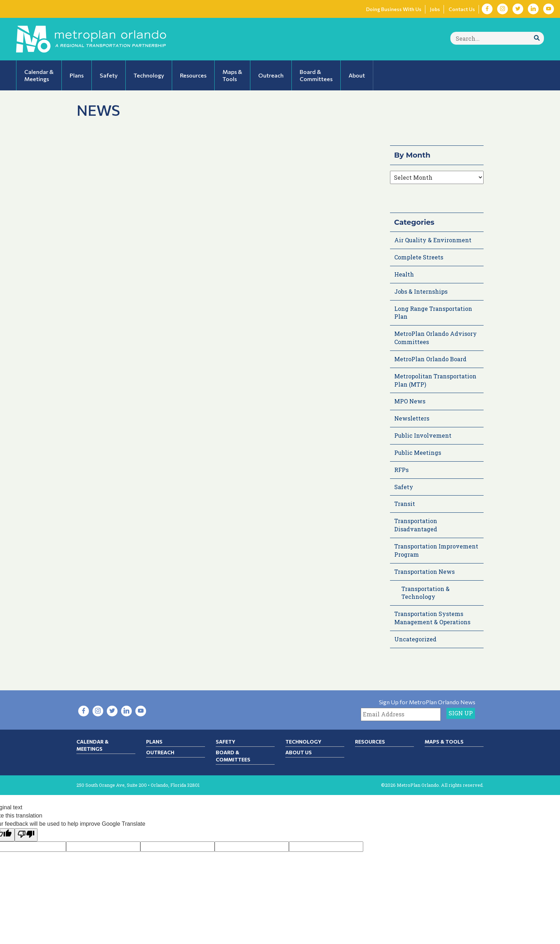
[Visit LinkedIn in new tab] (533, 9)
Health (404, 274)
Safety (404, 487)
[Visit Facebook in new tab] (487, 9)
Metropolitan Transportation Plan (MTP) (435, 380)
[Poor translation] (26, 835)
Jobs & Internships (421, 291)
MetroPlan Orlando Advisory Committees (436, 338)
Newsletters (412, 418)
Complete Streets (419, 257)
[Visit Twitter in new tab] (518, 9)
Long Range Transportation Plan (433, 313)
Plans (154, 742)
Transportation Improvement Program (436, 550)
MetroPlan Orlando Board (430, 359)
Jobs (435, 9)
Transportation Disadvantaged (416, 525)
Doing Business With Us (394, 9)
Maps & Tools (444, 742)
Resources (370, 742)
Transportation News (424, 572)
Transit (405, 504)
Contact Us (462, 9)
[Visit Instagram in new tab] (502, 9)
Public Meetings (418, 453)
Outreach (160, 752)
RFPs (401, 470)
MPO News (410, 401)
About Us (299, 752)
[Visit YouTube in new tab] (549, 9)
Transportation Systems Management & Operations (432, 618)
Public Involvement (423, 435)
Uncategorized (415, 639)
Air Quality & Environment (433, 240)
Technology (303, 742)
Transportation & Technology (426, 593)
